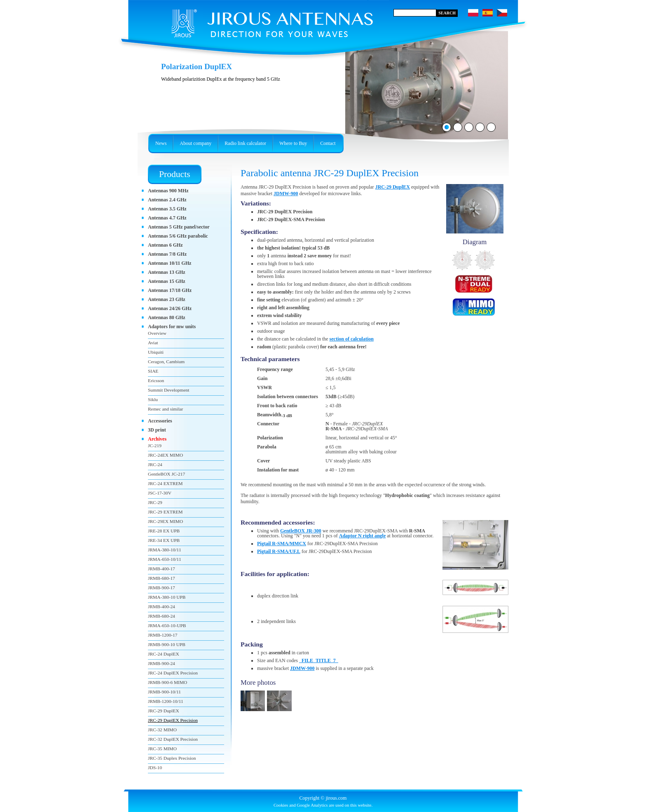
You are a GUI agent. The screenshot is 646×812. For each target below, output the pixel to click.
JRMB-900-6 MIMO (167, 682)
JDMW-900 (286, 194)
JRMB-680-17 (161, 578)
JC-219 (155, 446)
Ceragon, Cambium (166, 362)
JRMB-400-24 (161, 607)
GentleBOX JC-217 (166, 474)
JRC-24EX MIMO (165, 455)
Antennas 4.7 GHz (167, 218)
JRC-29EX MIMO (165, 521)
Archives (157, 439)
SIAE (153, 371)
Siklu (153, 399)
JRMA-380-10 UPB (167, 597)
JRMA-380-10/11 (165, 550)
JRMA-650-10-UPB (167, 625)
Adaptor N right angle (362, 536)
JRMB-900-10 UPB (167, 644)
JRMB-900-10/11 (164, 692)
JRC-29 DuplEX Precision (173, 720)
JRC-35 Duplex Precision (172, 758)
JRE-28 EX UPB (164, 531)
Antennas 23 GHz (167, 299)
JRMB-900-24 (161, 663)
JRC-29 (155, 502)
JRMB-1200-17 (163, 635)
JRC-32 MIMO (162, 730)
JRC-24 (155, 464)
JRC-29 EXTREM (165, 512)
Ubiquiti (156, 352)
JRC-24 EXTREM (165, 483)
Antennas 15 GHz (167, 281)
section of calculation (352, 339)
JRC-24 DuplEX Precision (173, 673)
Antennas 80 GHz (167, 317)
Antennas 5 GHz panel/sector (179, 227)
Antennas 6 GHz (165, 245)
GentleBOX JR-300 (301, 531)
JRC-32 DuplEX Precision (173, 739)
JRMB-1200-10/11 (166, 701)
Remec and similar (165, 409)
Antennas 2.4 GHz (167, 200)
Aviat (153, 343)
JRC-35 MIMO (162, 749)
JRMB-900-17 (161, 588)
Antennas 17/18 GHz (170, 290)
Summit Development (169, 390)
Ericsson (156, 380)
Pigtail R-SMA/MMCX (282, 544)
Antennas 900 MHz (168, 191)
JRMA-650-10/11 (165, 559)
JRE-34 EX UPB (164, 540)
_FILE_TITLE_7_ (319, 660)
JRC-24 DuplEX (164, 654)
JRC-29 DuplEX (393, 187)
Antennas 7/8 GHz (167, 254)
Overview (157, 333)
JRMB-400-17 (161, 569)
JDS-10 (155, 768)
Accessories (160, 421)
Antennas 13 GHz (167, 272)
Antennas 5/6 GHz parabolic (178, 236)
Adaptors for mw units (172, 327)
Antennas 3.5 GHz (167, 209)
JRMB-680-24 (161, 616)
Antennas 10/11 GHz (170, 263)
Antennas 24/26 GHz (170, 308)
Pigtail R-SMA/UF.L (279, 551)
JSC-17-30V (160, 493)
